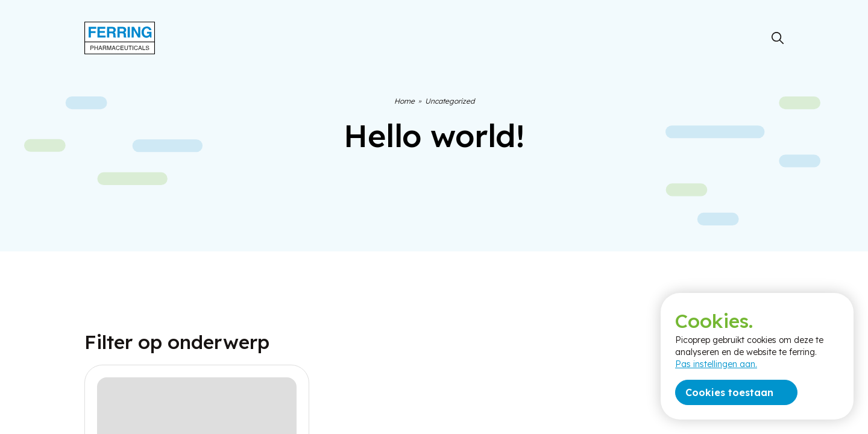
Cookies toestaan (729, 392)
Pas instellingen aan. (716, 364)
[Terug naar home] (120, 38)
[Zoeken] (778, 38)
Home (404, 101)
